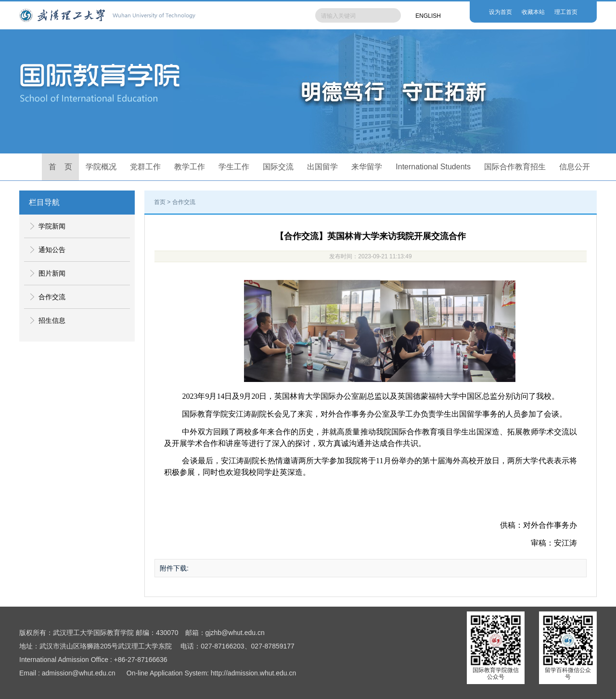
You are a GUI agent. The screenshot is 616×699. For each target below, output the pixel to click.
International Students (433, 167)
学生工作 (234, 167)
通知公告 (52, 250)
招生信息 (52, 320)
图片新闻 (52, 273)
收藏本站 (533, 12)
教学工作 (190, 167)
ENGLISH (428, 16)
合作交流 (52, 297)
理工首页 (566, 12)
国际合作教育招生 (515, 167)
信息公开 (575, 167)
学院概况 (101, 167)
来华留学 (367, 167)
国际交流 (278, 167)
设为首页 (500, 12)
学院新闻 (52, 226)
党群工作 (145, 167)
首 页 (61, 167)
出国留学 (322, 167)
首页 (160, 202)
